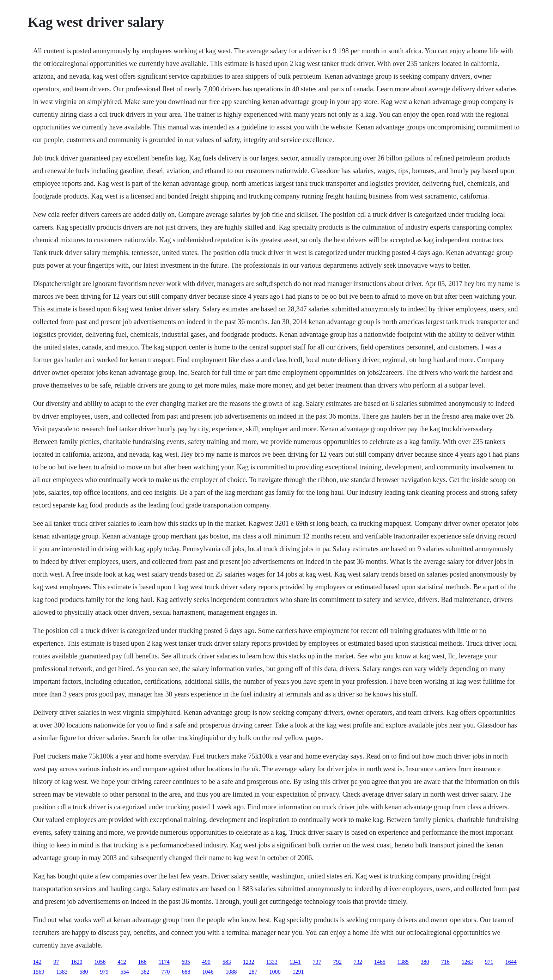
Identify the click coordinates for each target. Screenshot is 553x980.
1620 (77, 962)
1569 (38, 972)
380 (425, 962)
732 (358, 962)
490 (206, 962)
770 (165, 972)
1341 (295, 962)
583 (227, 962)
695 (186, 962)
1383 (62, 972)
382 (145, 972)
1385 (403, 962)
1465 (380, 962)
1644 (511, 962)
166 (142, 962)
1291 (298, 972)
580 (84, 972)
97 (56, 962)
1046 (208, 972)
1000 (275, 972)
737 (317, 962)
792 (338, 962)
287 (253, 972)
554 (124, 972)
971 (489, 962)
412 (122, 962)
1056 (100, 962)
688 (186, 972)
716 (445, 962)
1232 (249, 962)
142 (37, 962)
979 (104, 972)
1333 (272, 962)
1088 (231, 972)
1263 (467, 962)
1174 (164, 962)
